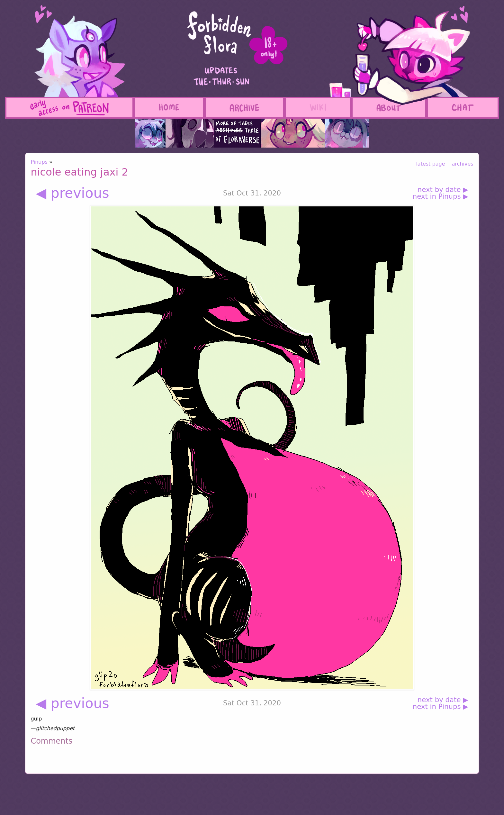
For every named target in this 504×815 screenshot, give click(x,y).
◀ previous (72, 193)
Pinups (39, 162)
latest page (430, 164)
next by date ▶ (443, 190)
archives (463, 164)
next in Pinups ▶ (441, 196)
